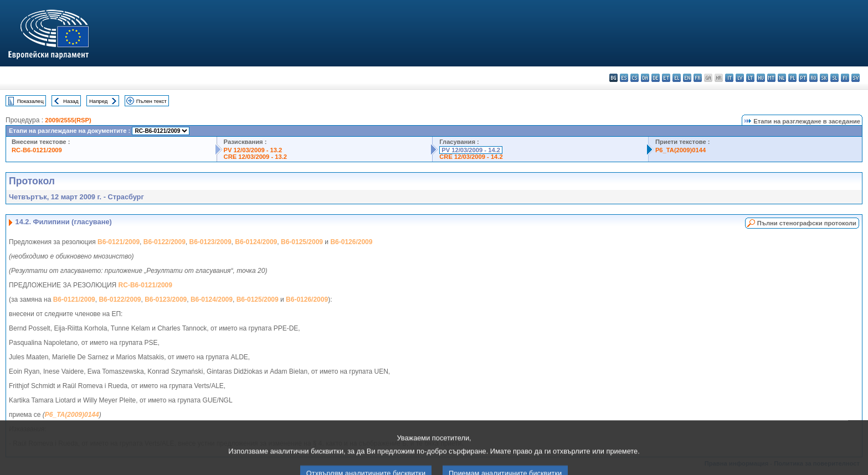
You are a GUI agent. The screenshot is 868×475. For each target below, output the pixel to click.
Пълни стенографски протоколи (807, 223)
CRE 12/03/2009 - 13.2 (255, 157)
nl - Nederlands (782, 78)
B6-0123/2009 (210, 242)
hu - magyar (761, 78)
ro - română (813, 78)
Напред (99, 101)
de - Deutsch (656, 78)
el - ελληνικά (677, 78)
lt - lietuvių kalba (750, 78)
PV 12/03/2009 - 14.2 (471, 150)
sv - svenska (856, 78)
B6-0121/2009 (119, 242)
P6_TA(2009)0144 (680, 150)
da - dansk (645, 78)
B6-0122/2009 (165, 242)
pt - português (803, 78)
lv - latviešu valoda (740, 78)
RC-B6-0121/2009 (37, 150)
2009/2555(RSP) (68, 120)
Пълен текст (151, 101)
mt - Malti (771, 78)
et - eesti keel (666, 78)
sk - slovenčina (824, 78)
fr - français (698, 78)
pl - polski (792, 78)
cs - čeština (635, 78)
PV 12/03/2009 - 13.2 (253, 150)
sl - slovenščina (834, 78)
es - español (624, 78)
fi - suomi (845, 78)
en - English (687, 78)
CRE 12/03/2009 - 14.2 (471, 157)
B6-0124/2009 (256, 242)
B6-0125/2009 (302, 242)
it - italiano (729, 78)
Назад (71, 101)
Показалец (30, 101)
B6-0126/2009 (351, 242)
